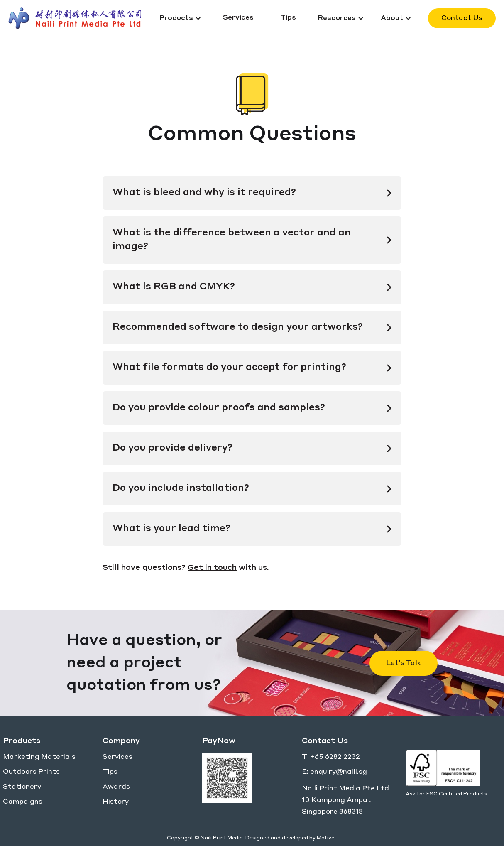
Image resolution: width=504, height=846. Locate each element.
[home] (80, 18)
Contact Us (462, 18)
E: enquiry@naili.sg (334, 772)
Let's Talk (404, 663)
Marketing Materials (39, 757)
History (116, 802)
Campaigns (23, 802)
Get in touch (212, 568)
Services (117, 757)
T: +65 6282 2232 (331, 757)
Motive (325, 838)
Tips (110, 772)
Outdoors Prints (31, 772)
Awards (116, 787)
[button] (180, 18)
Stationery (22, 787)
